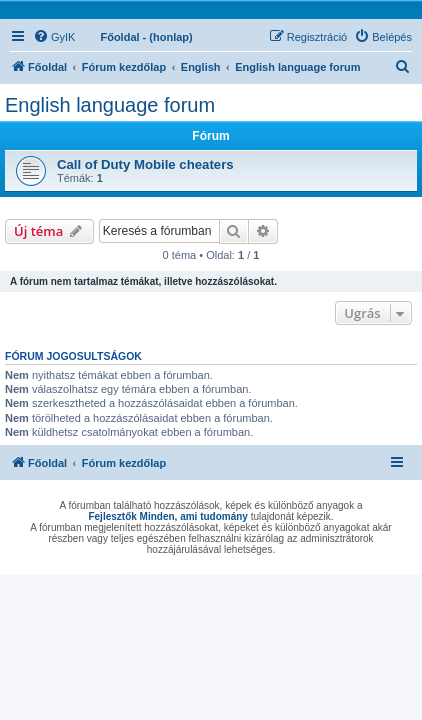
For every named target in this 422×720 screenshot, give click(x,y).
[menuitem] (54, 37)
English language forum (110, 105)
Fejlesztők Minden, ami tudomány (167, 516)
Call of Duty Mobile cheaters (145, 164)
